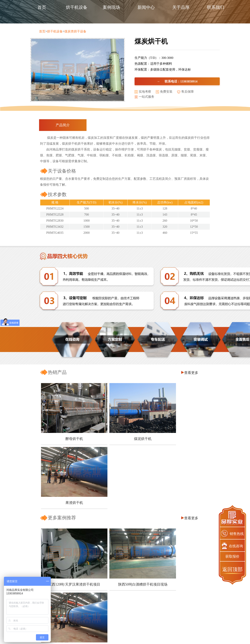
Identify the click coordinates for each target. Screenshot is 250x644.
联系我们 (216, 7)
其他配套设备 (119, 626)
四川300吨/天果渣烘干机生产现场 (180, 502)
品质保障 (71, 612)
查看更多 (191, 373)
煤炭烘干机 (166, 626)
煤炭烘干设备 (119, 605)
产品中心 (119, 598)
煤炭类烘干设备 (75, 31)
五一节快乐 (58, 556)
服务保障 (71, 619)
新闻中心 (146, 7)
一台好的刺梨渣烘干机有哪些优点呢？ (78, 573)
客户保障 (71, 605)
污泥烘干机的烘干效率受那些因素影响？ (79, 567)
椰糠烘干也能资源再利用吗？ (71, 544)
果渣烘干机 (180, 429)
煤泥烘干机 (124, 429)
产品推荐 (166, 598)
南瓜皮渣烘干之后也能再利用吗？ (74, 550)
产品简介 (63, 125)
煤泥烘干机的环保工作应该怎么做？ (76, 562)
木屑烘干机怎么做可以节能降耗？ (74, 526)
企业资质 (71, 626)
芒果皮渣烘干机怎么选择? (68, 538)
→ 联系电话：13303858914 (177, 81)
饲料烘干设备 (119, 612)
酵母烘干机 (68, 429)
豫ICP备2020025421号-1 (176, 636)
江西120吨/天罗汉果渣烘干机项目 (68, 502)
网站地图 (199, 636)
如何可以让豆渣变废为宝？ (69, 579)
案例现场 (111, 7)
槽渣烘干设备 (119, 619)
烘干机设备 (77, 7)
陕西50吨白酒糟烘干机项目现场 (124, 502)
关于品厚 (181, 7)
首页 (42, 7)
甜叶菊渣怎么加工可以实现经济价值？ (78, 532)
